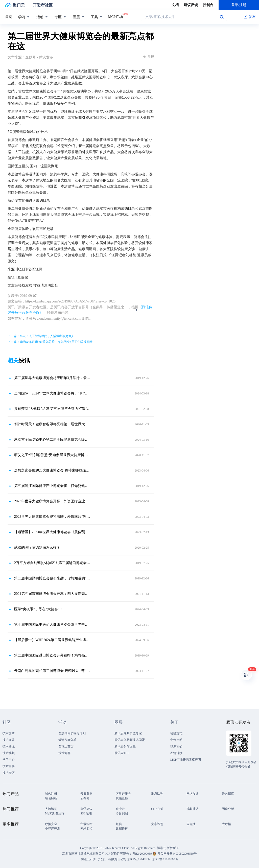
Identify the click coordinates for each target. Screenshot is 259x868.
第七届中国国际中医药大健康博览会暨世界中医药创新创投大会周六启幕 (52, 625)
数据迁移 (122, 829)
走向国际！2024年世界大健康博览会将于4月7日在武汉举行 (52, 393)
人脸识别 (51, 809)
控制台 (208, 5)
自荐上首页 (66, 746)
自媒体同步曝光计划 (72, 733)
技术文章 (9, 733)
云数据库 (228, 794)
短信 (119, 824)
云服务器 (86, 794)
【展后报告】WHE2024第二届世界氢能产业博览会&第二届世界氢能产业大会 (52, 640)
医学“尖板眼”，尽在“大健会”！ (39, 609)
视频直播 (122, 798)
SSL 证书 (86, 813)
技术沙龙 (9, 746)
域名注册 (51, 794)
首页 (9, 17)
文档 (175, 5)
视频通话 (193, 809)
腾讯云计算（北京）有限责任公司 (104, 859)
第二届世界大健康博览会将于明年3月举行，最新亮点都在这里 (52, 378)
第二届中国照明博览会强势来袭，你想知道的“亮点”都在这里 (52, 578)
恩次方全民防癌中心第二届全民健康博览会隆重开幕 (52, 440)
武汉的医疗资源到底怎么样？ (37, 547)
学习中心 (9, 760)
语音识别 (122, 813)
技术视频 (9, 753)
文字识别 (157, 824)
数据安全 (51, 824)
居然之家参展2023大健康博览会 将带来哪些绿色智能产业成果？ (52, 470)
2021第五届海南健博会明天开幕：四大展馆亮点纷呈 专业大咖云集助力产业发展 (52, 594)
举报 (148, 57)
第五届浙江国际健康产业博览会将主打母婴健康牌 (52, 486)
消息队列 (157, 794)
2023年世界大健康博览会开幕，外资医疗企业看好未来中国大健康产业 (52, 501)
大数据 (226, 824)
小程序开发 (53, 829)
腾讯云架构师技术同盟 (130, 740)
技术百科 (9, 766)
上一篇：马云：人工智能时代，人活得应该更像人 (41, 336)
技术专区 (9, 773)
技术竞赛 (64, 753)
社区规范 (176, 733)
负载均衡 (86, 824)
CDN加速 (157, 809)
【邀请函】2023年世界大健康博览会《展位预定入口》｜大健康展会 (52, 532)
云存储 (85, 798)
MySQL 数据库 (55, 813)
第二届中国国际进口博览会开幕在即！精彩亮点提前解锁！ (52, 655)
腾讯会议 (86, 809)
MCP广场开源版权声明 (186, 760)
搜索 (222, 17)
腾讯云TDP (122, 753)
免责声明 (176, 740)
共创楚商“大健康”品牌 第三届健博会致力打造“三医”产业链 (52, 409)
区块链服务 (123, 794)
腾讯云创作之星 (125, 746)
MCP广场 (115, 16)
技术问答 (9, 740)
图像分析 (228, 809)
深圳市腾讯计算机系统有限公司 (83, 854)
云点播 (191, 824)
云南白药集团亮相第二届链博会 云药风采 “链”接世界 (52, 671)
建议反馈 (191, 5)
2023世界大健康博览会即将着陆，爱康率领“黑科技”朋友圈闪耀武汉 (52, 517)
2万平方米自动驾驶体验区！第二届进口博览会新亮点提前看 (52, 563)
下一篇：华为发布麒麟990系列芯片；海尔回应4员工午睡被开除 (50, 342)
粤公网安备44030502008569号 (177, 854)
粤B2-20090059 (142, 854)
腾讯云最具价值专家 (128, 733)
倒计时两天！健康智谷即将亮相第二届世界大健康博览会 (52, 424)
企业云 (120, 809)
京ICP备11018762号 (165, 859)
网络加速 (193, 794)
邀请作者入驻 (67, 740)
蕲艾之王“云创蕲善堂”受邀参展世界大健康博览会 (52, 455)
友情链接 (176, 753)
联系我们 (176, 746)
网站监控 (86, 829)
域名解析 (51, 798)
